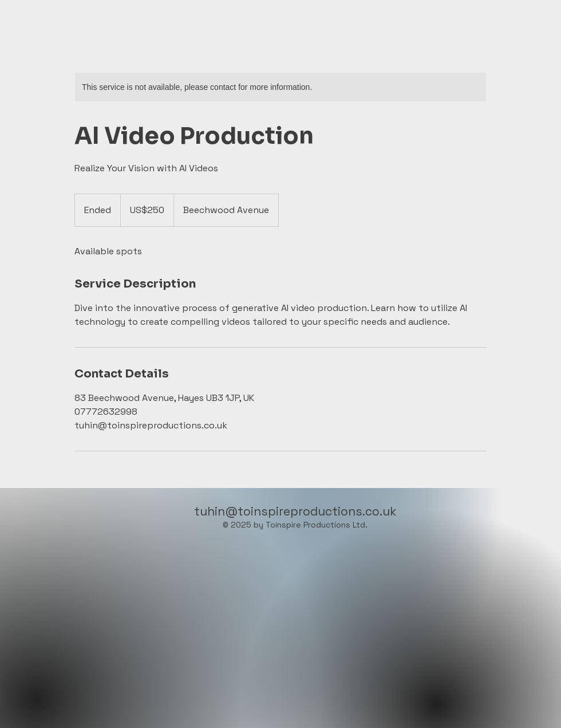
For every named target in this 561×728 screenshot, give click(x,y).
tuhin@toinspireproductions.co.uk (295, 511)
